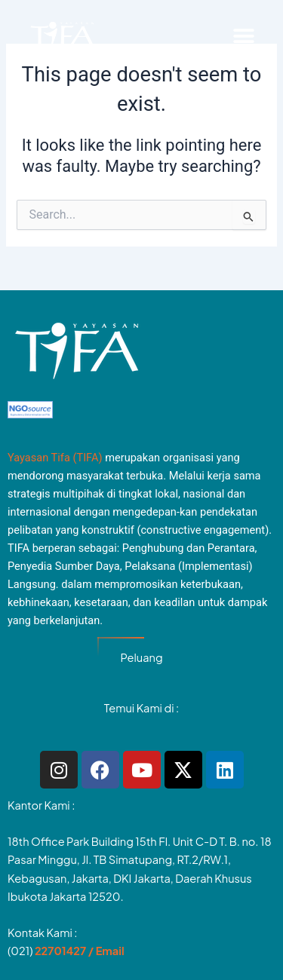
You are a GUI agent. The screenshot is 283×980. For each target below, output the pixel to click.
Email (110, 951)
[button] (243, 37)
